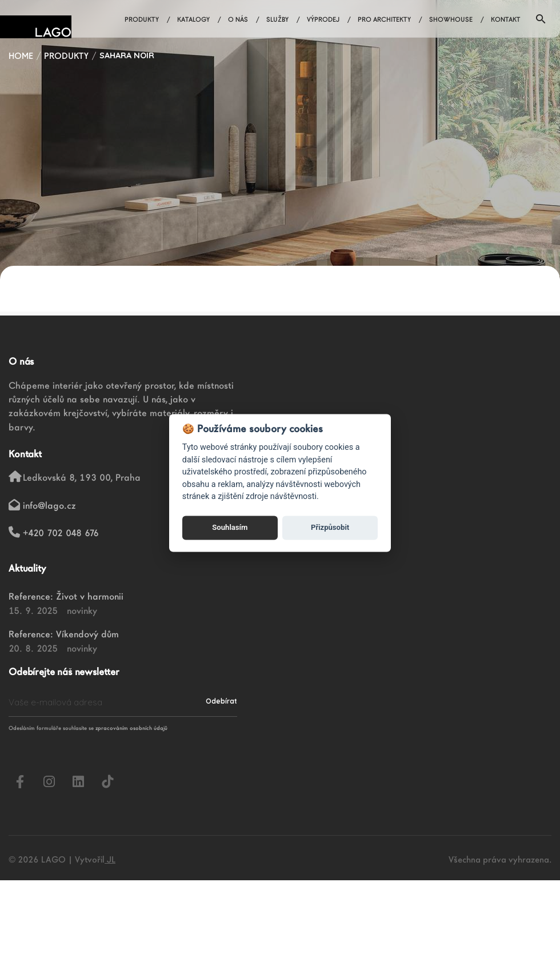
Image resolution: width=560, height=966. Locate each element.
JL (110, 859)
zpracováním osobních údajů (131, 728)
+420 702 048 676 (61, 533)
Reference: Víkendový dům (64, 634)
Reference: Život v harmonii (66, 596)
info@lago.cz (49, 505)
